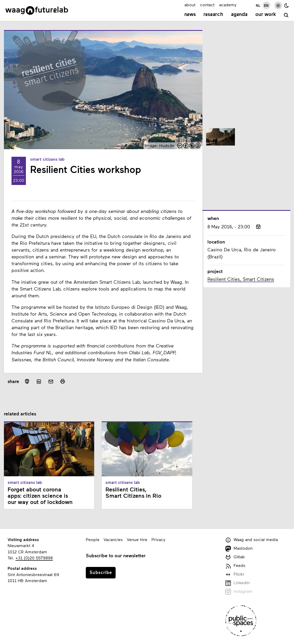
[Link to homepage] (37, 10)
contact (207, 5)
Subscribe (101, 572)
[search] (286, 15)
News (190, 15)
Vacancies (113, 539)
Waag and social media (252, 540)
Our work (266, 15)
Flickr (235, 574)
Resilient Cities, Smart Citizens (241, 279)
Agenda (239, 15)
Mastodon (239, 549)
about (190, 5)
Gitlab (235, 557)
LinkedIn (238, 583)
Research (213, 15)
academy (228, 5)
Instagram (239, 592)
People (93, 539)
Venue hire (137, 539)
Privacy (158, 539)
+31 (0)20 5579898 (34, 558)
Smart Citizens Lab (47, 160)
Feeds (235, 566)
